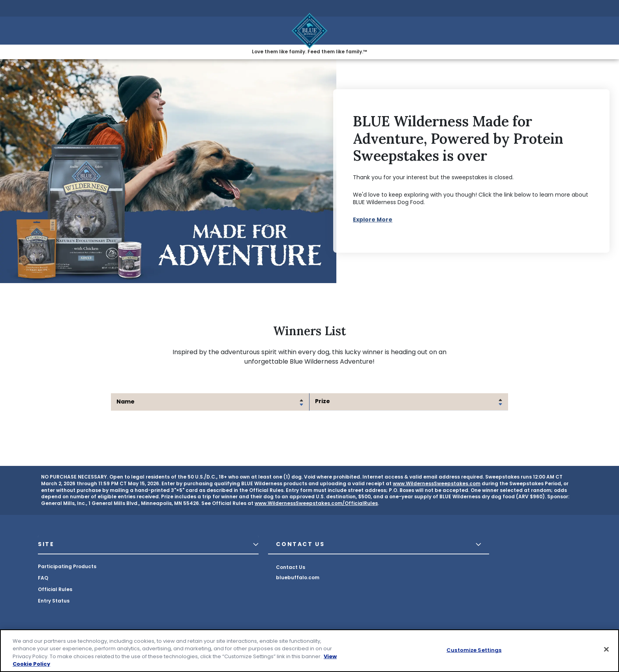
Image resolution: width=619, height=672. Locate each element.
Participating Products (67, 566)
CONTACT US (300, 544)
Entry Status (54, 601)
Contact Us (291, 567)
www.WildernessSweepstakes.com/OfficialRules (316, 503)
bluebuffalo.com (298, 577)
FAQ (43, 578)
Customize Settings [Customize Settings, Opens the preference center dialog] (474, 650)
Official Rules (55, 589)
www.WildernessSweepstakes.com (437, 483)
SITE (46, 544)
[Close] (606, 649)
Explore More (373, 220)
